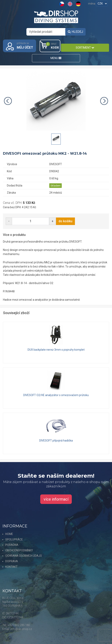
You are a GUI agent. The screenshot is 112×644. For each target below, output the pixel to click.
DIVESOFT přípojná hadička (56, 441)
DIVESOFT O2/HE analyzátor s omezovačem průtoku (56, 395)
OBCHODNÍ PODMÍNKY (19, 550)
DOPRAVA (12, 561)
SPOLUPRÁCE (14, 539)
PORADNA (12, 545)
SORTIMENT (85, 48)
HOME (9, 534)
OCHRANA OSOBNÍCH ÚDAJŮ (24, 556)
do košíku (65, 221)
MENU (56, 58)
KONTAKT (11, 567)
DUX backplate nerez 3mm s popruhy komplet (56, 350)
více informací (56, 499)
